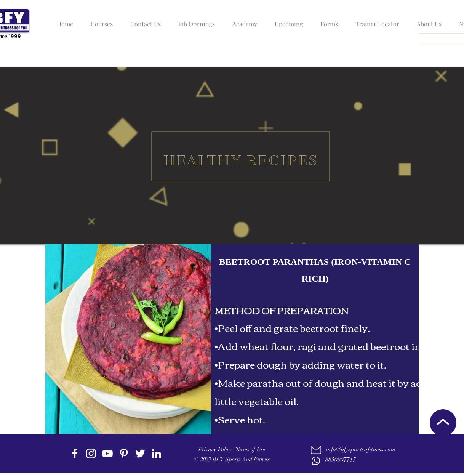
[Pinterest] (124, 454)
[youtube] (107, 454)
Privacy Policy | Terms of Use (232, 449)
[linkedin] (157, 454)
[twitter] (140, 454)
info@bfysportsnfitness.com (361, 449)
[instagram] (91, 454)
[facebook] (75, 454)
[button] (100, 21)
